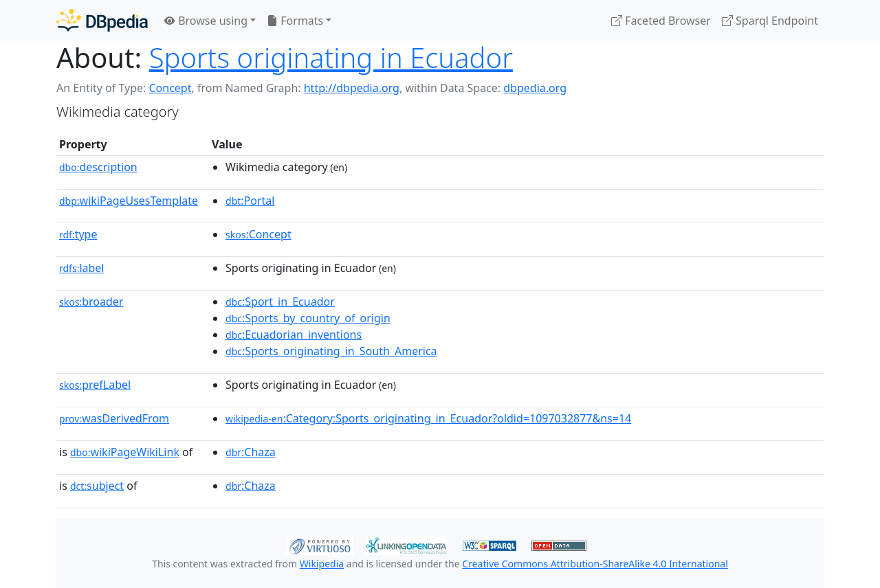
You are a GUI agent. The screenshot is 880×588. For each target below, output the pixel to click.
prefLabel (95, 385)
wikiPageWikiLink (125, 452)
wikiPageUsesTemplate (129, 201)
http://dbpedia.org (352, 88)
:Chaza (251, 452)
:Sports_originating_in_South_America (331, 351)
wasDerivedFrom (114, 418)
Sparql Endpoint (770, 21)
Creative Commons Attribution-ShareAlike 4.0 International (595, 564)
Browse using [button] (206, 21)
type (78, 234)
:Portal (250, 201)
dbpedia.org (535, 88)
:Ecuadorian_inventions (294, 335)
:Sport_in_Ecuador (280, 302)
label (82, 268)
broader (91, 302)
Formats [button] (295, 21)
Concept (170, 88)
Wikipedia (322, 564)
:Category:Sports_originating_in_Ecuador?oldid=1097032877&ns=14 (428, 418)
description (98, 167)
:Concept (258, 234)
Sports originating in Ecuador (331, 57)
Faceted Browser (661, 21)
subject (97, 486)
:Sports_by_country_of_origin (308, 318)
